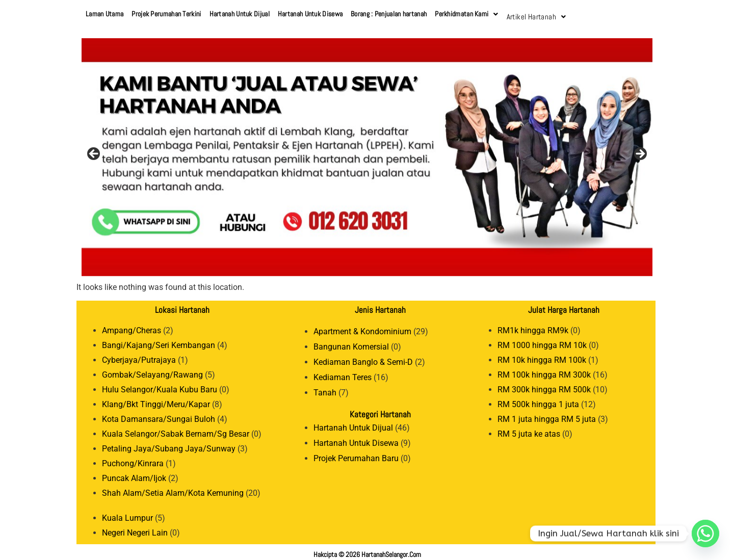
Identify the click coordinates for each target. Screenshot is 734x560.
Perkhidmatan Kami (466, 14)
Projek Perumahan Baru (356, 453)
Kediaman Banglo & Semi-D (363, 357)
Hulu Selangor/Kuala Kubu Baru (160, 384)
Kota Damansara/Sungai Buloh (159, 414)
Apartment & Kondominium (362, 326)
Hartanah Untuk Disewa (310, 14)
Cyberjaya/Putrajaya (139, 355)
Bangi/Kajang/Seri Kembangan (159, 340)
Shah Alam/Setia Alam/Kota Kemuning (173, 488)
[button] (466, 14)
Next (640, 149)
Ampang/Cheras (132, 325)
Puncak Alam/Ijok (134, 473)
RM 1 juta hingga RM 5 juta (547, 414)
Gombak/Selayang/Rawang (152, 370)
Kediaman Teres (343, 372)
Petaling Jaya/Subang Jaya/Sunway (169, 444)
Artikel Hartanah (534, 14)
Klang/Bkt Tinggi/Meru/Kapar (156, 399)
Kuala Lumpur (127, 513)
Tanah (325, 388)
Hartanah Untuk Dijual (240, 14)
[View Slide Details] (367, 152)
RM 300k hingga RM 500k (544, 384)
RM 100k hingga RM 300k (544, 370)
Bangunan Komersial (351, 342)
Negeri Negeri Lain (135, 528)
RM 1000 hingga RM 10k (542, 340)
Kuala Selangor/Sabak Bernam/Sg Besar (176, 429)
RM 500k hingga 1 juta (538, 399)
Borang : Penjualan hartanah (389, 14)
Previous (94, 149)
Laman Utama (104, 14)
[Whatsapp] (705, 534)
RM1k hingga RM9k (533, 325)
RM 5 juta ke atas (529, 429)
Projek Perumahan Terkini (166, 14)
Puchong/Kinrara (133, 458)
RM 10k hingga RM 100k (542, 355)
